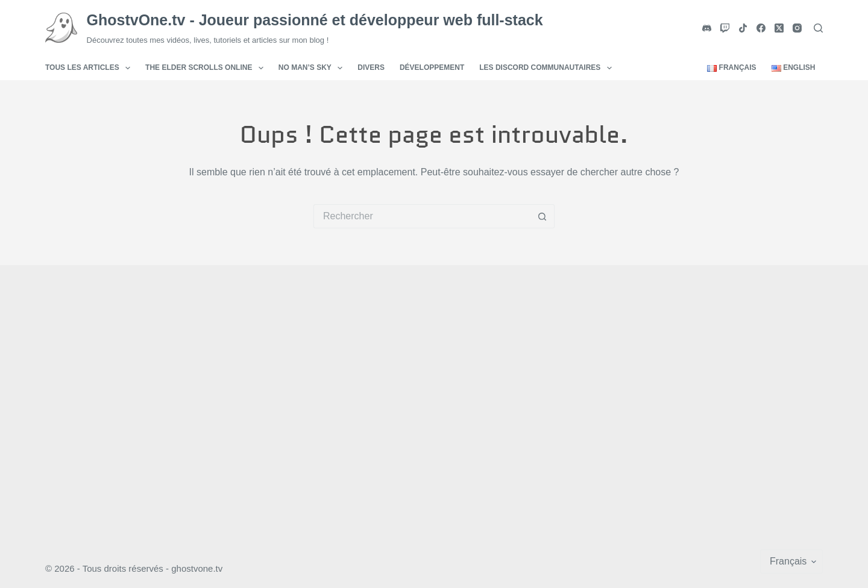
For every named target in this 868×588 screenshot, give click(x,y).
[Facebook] (761, 28)
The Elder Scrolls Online (207, 68)
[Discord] (707, 28)
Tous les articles (90, 68)
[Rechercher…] (422, 216)
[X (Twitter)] (779, 28)
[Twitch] (725, 28)
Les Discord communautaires (548, 68)
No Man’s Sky (313, 68)
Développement (432, 67)
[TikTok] (743, 28)
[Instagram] (797, 28)
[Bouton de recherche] (542, 216)
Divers (371, 67)
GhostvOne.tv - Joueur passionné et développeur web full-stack (315, 20)
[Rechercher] (818, 28)
